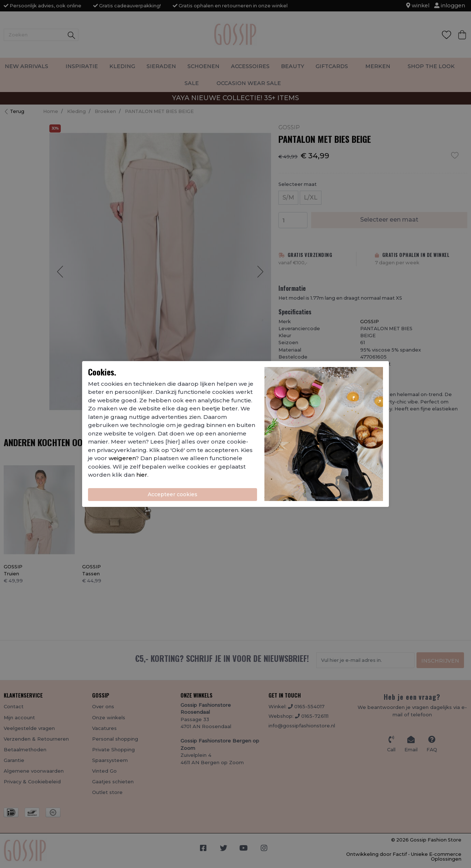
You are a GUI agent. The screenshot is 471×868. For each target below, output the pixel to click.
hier (142, 475)
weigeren (122, 458)
